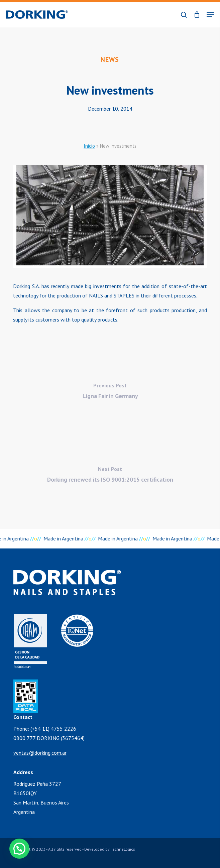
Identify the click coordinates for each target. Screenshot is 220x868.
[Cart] (197, 15)
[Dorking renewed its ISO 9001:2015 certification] (110, 476)
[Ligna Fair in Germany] (110, 393)
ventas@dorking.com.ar (40, 753)
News (110, 59)
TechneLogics (123, 849)
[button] (210, 15)
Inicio (89, 146)
